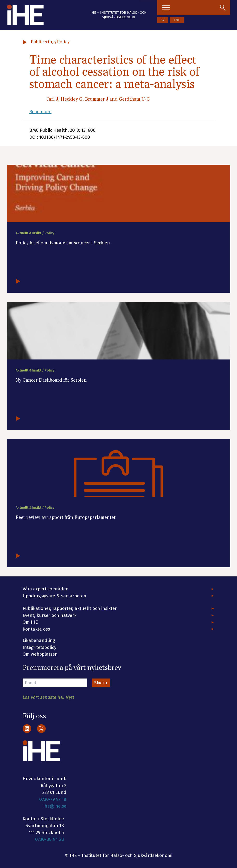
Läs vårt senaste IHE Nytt (48, 697)
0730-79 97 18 (53, 799)
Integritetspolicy (39, 647)
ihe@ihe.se (55, 806)
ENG (177, 20)
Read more (41, 112)
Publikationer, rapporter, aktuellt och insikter (70, 608)
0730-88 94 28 (50, 839)
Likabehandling (39, 640)
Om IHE (30, 622)
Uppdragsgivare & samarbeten (54, 596)
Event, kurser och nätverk (50, 615)
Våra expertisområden (46, 589)
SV (163, 20)
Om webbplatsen (40, 654)
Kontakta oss (36, 629)
